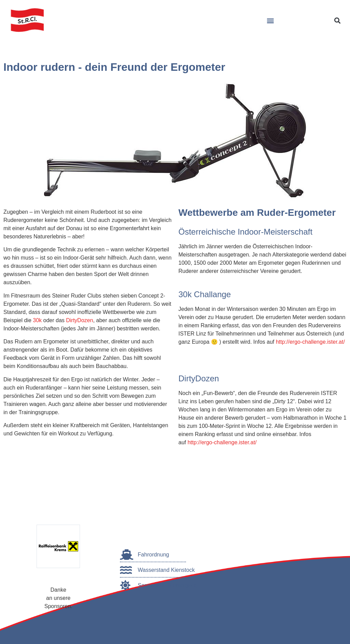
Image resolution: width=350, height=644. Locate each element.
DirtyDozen (79, 320)
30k (37, 320)
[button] (270, 21)
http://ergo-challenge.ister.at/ (310, 342)
